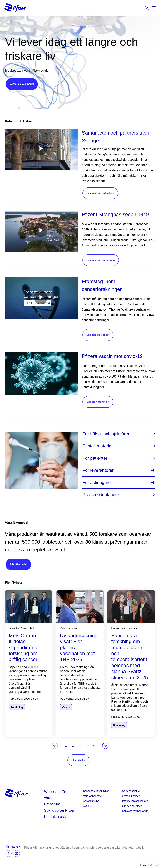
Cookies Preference (149, 865)
